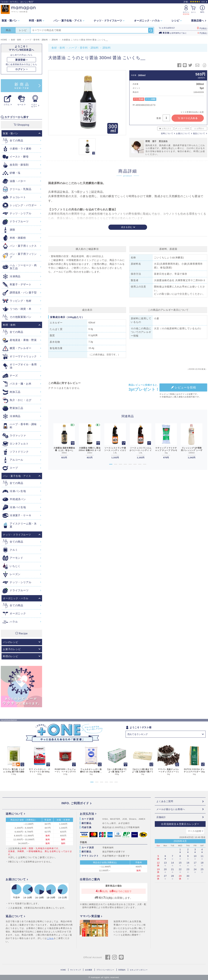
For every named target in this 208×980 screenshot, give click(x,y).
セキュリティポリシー (139, 970)
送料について (167, 133)
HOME (63, 970)
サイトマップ (75, 970)
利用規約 (122, 970)
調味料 (107, 48)
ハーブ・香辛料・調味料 (84, 48)
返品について (199, 133)
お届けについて (183, 133)
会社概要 (89, 970)
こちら (50, 938)
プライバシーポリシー (105, 970)
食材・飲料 (58, 48)
